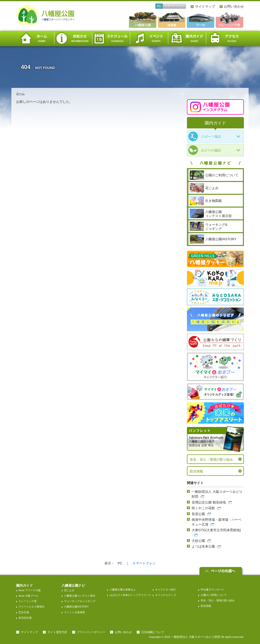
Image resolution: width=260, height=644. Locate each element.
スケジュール (111, 39)
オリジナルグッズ (166, 595)
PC (159, 6)
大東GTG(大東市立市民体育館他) (216, 530)
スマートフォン (174, 6)
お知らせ (73, 39)
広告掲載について (153, 632)
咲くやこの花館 (203, 508)
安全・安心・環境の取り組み (211, 459)
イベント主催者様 (74, 612)
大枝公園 (198, 541)
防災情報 (196, 471)
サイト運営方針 (57, 632)
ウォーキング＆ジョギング (80, 601)
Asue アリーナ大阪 (30, 590)
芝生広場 (24, 612)
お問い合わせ (234, 6)
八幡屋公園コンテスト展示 (80, 596)
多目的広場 (25, 618)
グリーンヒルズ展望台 (32, 607)
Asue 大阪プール (28, 596)
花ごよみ (69, 590)
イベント (149, 39)
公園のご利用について (214, 595)
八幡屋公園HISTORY (76, 607)
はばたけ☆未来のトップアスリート (130, 595)
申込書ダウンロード (212, 590)
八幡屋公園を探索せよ (123, 590)
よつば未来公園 (203, 546)
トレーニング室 (28, 601)
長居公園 (198, 514)
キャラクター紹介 (166, 590)
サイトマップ (205, 6)
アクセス (225, 39)
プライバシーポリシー (91, 632)
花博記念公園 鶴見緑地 (209, 502)
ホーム (35, 39)
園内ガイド (187, 39)
